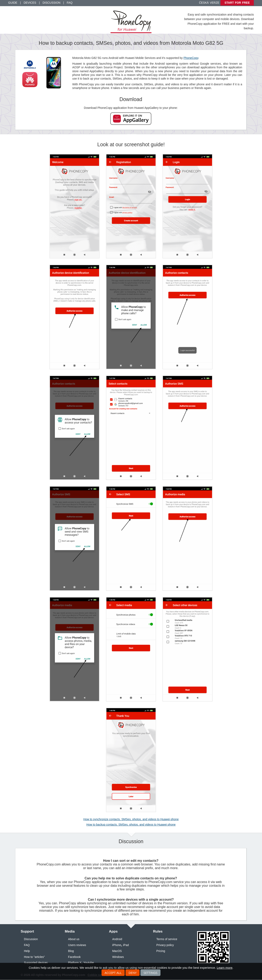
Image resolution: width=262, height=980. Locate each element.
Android (117, 939)
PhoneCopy (191, 58)
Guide (13, 3)
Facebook (74, 957)
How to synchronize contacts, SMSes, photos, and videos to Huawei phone (131, 819)
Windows (118, 957)
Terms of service (167, 939)
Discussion (51, 3)
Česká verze (209, 3)
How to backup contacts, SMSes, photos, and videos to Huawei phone (131, 825)
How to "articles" (34, 957)
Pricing (161, 951)
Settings (150, 973)
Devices (30, 3)
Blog (71, 951)
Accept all (113, 973)
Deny (133, 973)
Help (27, 951)
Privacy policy (165, 945)
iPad (126, 945)
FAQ (70, 3)
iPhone (117, 945)
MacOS (117, 951)
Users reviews (77, 945)
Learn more (225, 968)
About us (74, 939)
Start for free (237, 3)
